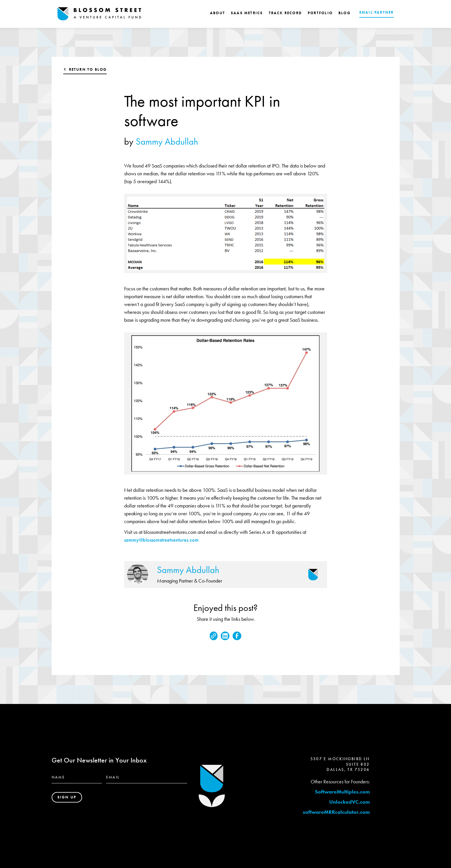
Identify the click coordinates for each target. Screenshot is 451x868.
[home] (99, 14)
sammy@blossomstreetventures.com (161, 540)
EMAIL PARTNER (377, 12)
